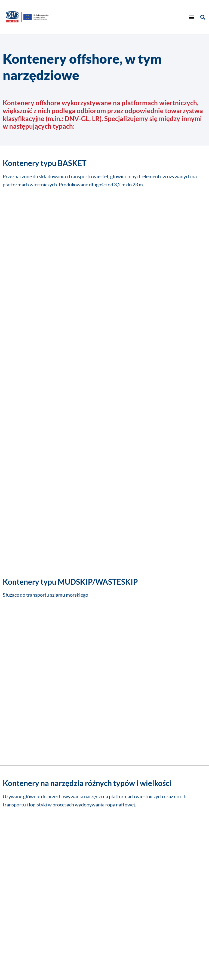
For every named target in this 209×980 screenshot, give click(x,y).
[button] (192, 17)
